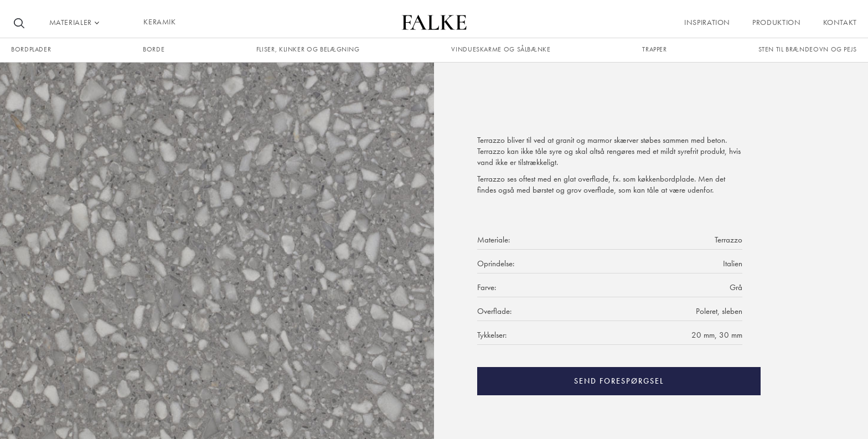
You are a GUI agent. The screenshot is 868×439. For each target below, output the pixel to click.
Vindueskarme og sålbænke (501, 49)
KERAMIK (159, 22)
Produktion (776, 22)
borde (154, 49)
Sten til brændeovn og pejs (808, 49)
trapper (654, 49)
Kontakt (840, 22)
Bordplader (31, 49)
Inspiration (707, 22)
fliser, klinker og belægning (308, 49)
